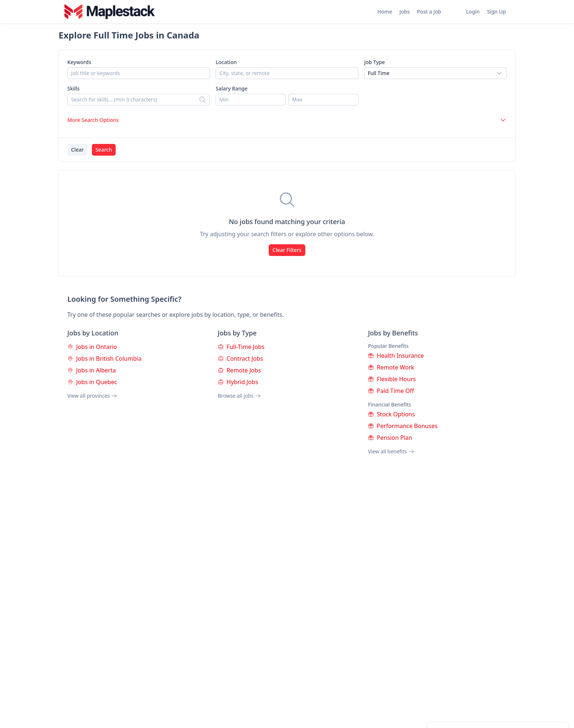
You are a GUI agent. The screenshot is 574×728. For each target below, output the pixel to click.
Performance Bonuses (403, 426)
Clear (77, 150)
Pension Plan (390, 438)
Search (104, 150)
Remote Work (391, 367)
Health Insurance (396, 356)
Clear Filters (287, 250)
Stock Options (391, 414)
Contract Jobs (241, 359)
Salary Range (232, 88)
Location (226, 62)
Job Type (375, 62)
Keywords (79, 62)
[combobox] (435, 73)
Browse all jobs (239, 396)
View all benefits (391, 451)
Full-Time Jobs (241, 347)
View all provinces (92, 396)
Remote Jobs (239, 370)
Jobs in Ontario (92, 347)
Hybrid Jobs (238, 382)
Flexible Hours (392, 379)
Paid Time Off (391, 391)
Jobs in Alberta (92, 370)
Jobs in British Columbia (104, 359)
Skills (74, 88)
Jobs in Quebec (92, 382)
